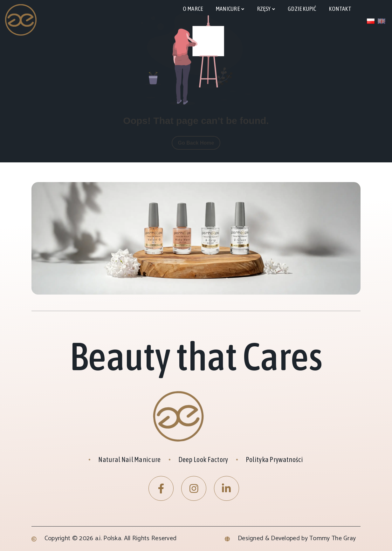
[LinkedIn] (227, 489)
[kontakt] (340, 9)
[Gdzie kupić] (302, 9)
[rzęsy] (266, 9)
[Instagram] (194, 489)
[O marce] (193, 9)
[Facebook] (161, 489)
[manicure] (230, 9)
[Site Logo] (21, 20)
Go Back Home (196, 143)
